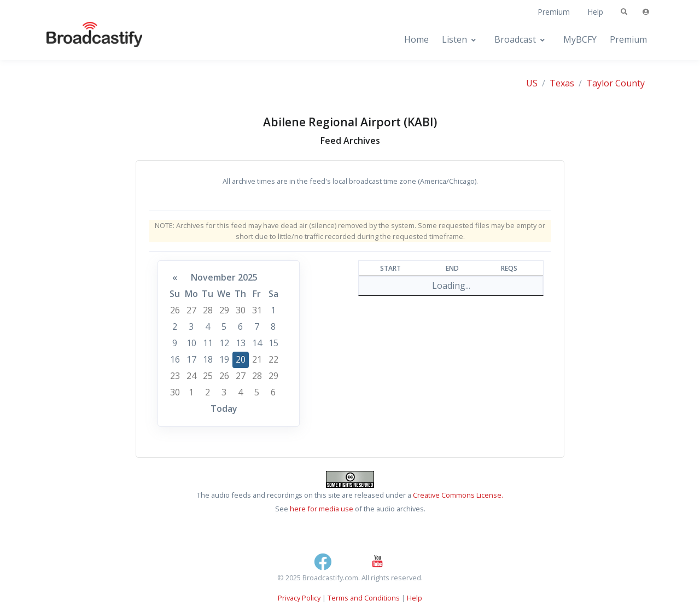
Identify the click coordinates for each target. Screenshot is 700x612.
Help (595, 12)
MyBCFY (580, 39)
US (532, 83)
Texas (562, 83)
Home (416, 39)
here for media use (322, 509)
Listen (454, 39)
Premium (554, 12)
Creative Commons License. (458, 495)
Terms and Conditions (364, 598)
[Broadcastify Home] (84, 40)
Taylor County (616, 83)
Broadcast (515, 39)
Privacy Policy (299, 598)
